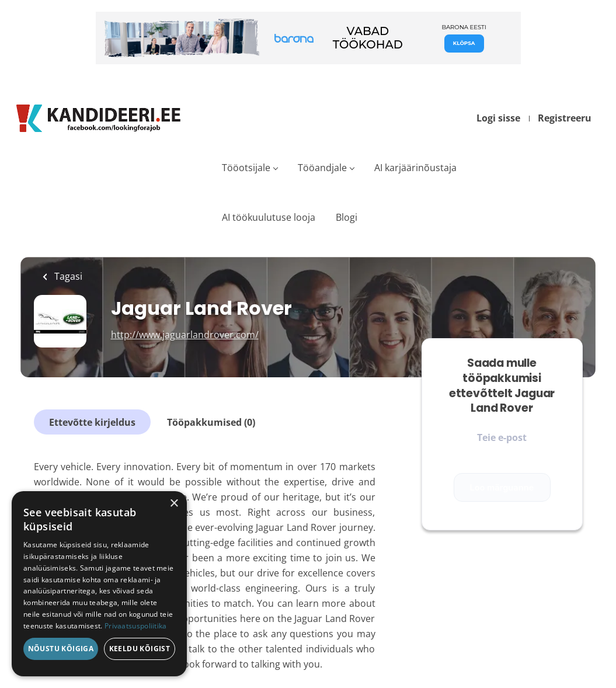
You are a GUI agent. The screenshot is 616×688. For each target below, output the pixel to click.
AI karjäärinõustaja (415, 168)
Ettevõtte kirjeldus (92, 422)
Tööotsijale (246, 168)
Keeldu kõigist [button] (140, 649)
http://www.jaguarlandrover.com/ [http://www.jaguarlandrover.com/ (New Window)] (185, 335)
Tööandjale (322, 168)
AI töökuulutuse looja (269, 217)
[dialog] (99, 584)
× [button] (174, 504)
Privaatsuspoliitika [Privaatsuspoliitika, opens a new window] (136, 626)
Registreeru (565, 118)
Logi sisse (498, 118)
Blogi (347, 217)
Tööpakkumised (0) (211, 422)
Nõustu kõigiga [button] (61, 649)
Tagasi (67, 276)
